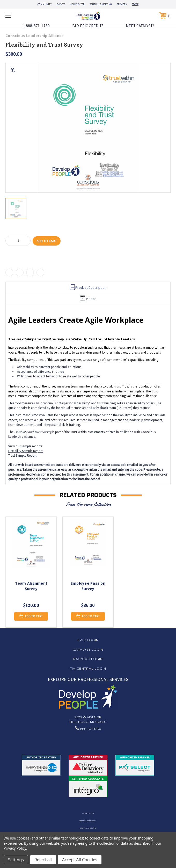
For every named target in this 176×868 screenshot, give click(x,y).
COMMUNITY (45, 4)
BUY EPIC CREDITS (88, 26)
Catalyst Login (88, 650)
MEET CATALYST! (140, 26)
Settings (16, 860)
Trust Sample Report (22, 455)
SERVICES (122, 4)
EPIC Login (88, 640)
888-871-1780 (91, 729)
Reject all (43, 860)
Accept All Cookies (80, 860)
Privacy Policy (88, 813)
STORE (135, 4)
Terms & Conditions (88, 821)
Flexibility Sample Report (25, 451)
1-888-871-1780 (36, 26)
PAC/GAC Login (88, 659)
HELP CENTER (77, 4)
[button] (88, 697)
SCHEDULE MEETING (101, 4)
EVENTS (61, 4)
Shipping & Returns (88, 828)
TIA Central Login (88, 668)
